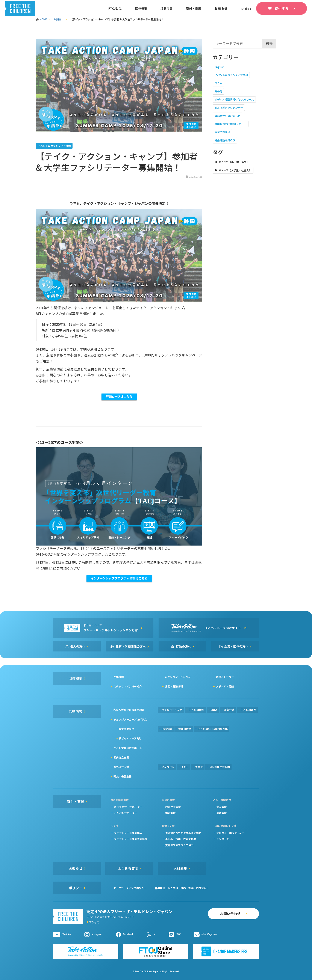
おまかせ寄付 (173, 807)
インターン (223, 839)
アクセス (94, 922)
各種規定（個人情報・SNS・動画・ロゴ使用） (182, 888)
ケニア (199, 767)
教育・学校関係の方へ (131, 646)
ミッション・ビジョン (178, 677)
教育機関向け (126, 729)
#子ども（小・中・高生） (234, 162)
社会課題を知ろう (225, 140)
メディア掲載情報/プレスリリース (234, 99)
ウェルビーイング (172, 710)
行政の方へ (183, 646)
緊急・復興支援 (123, 776)
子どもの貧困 (248, 710)
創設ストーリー (225, 677)
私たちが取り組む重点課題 (129, 710)
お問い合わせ (230, 914)
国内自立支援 (121, 757)
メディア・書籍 (225, 686)
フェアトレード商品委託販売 (131, 839)
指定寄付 (170, 813)
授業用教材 (185, 729)
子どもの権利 (196, 710)
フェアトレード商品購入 (128, 833)
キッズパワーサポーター (128, 807)
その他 (218, 91)
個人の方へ (78, 646)
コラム (218, 83)
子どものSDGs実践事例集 (213, 729)
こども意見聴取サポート (128, 748)
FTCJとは (115, 8)
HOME (42, 19)
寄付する (282, 8)
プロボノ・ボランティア (230, 833)
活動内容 (167, 8)
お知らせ (221, 8)
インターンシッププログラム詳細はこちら (119, 578)
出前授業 (167, 729)
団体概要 (141, 8)
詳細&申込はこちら (119, 397)
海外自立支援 (121, 767)
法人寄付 (221, 807)
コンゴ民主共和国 (220, 767)
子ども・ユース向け (130, 738)
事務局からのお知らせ (227, 116)
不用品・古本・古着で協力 (181, 839)
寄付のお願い (222, 132)
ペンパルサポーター (126, 813)
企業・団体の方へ (236, 646)
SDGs (214, 710)
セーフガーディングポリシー (130, 888)
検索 (269, 43)
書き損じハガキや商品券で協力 (183, 833)
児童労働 (229, 710)
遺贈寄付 (221, 813)
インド (185, 767)
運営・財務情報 (174, 686)
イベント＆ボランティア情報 (231, 75)
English (220, 67)
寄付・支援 (194, 8)
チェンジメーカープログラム (130, 719)
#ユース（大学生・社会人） (235, 170)
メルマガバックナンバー (229, 108)
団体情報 (119, 677)
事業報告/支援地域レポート (231, 124)
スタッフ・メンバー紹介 (128, 686)
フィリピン (168, 767)
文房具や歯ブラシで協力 (179, 845)
